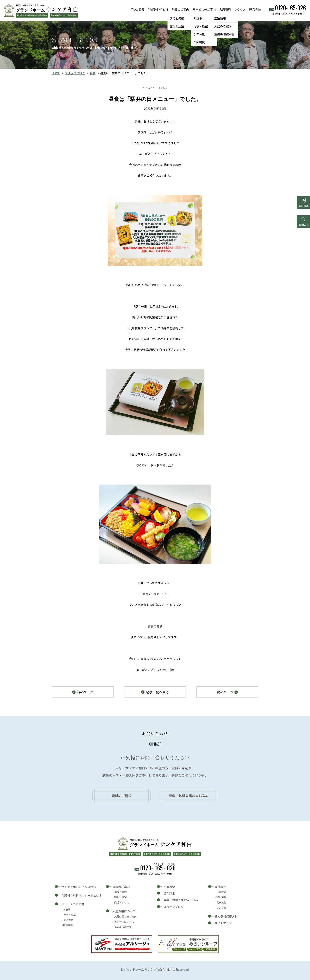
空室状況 (169, 887)
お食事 (198, 18)
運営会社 (255, 9)
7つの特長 (138, 9)
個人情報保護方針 (226, 916)
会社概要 (220, 887)
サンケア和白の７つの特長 (79, 887)
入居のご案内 (223, 26)
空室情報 (220, 18)
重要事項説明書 (224, 34)
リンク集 (221, 907)
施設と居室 (177, 26)
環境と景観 (177, 18)
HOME (56, 73)
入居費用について (124, 911)
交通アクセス (122, 902)
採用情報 (221, 897)
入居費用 (225, 9)
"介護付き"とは (158, 9)
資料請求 (169, 893)
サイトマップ (223, 923)
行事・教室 (201, 26)
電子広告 (221, 902)
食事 (93, 73)
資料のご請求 (122, 796)
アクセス (240, 9)
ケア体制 (199, 34)
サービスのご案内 (204, 9)
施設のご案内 (180, 9)
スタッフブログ (75, 73)
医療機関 (199, 42)
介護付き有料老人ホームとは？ (82, 895)
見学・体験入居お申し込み (189, 796)
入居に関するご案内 (125, 916)
